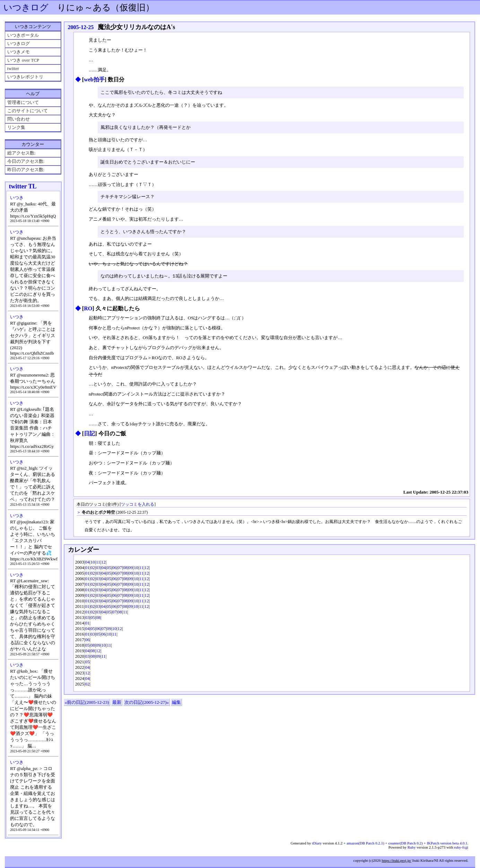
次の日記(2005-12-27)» (147, 704)
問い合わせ (19, 119)
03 (98, 570)
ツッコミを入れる (138, 507)
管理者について (23, 102)
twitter (13, 68)
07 (120, 570)
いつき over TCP (23, 60)
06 (115, 570)
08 (125, 570)
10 (93, 564)
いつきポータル (23, 35)
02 (93, 570)
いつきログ (26, 7)
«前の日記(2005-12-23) (87, 704)
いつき (17, 198)
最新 (117, 704)
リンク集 (16, 127)
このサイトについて (28, 111)
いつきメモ (19, 52)
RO (88, 311)
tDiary (317, 843)
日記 (89, 436)
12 (103, 564)
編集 (176, 704)
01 (87, 570)
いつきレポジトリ (25, 77)
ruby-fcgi (461, 847)
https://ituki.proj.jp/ (396, 860)
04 (87, 564)
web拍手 (94, 79)
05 (109, 570)
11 (98, 564)
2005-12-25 (81, 27)
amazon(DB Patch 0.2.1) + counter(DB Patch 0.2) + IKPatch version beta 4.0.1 (407, 843)
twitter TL (23, 186)
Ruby (412, 847)
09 (130, 570)
